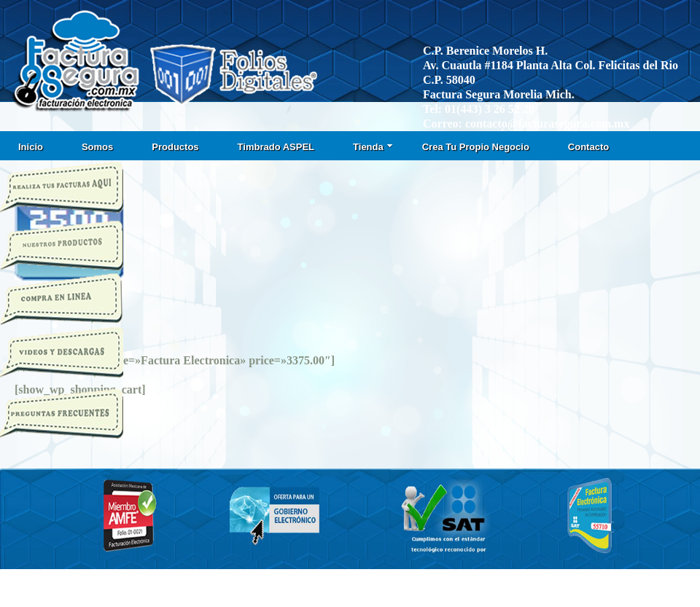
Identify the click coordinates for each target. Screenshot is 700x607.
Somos (97, 147)
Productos (175, 147)
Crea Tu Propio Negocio (476, 147)
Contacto (588, 147)
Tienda (373, 147)
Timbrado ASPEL (276, 147)
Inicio (31, 147)
